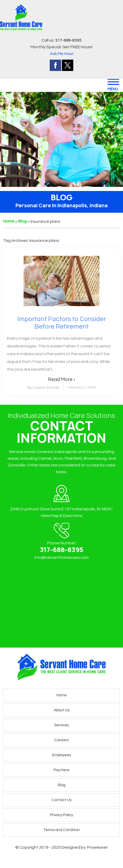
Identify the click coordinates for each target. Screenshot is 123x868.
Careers (62, 740)
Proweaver (97, 847)
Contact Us (62, 800)
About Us (62, 710)
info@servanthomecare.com (62, 558)
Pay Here (62, 770)
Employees (62, 755)
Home (62, 695)
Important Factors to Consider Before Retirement (62, 323)
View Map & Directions (62, 516)
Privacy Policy (62, 815)
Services (62, 725)
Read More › (62, 379)
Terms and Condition (62, 830)
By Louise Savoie (43, 387)
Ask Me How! (62, 54)
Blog (62, 785)
